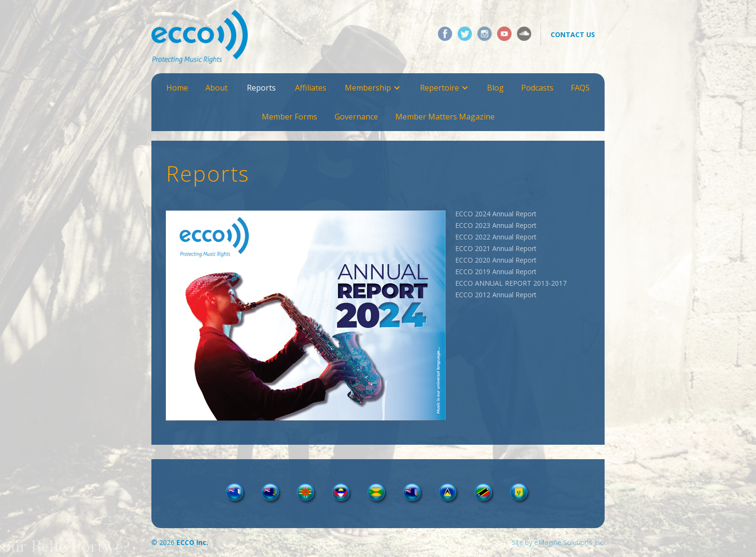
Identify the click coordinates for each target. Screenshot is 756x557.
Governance (356, 117)
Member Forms (290, 117)
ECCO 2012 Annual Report (496, 295)
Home (177, 88)
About (216, 88)
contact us (573, 34)
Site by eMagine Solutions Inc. (558, 542)
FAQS (580, 88)
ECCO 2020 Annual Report (496, 260)
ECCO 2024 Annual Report (496, 214)
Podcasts (537, 88)
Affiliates (311, 88)
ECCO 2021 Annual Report (496, 248)
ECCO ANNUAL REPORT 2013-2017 (511, 283)
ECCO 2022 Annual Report (496, 237)
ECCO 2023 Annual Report (496, 225)
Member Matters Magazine (445, 117)
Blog (495, 88)
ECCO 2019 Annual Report (496, 272)
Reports (261, 88)
